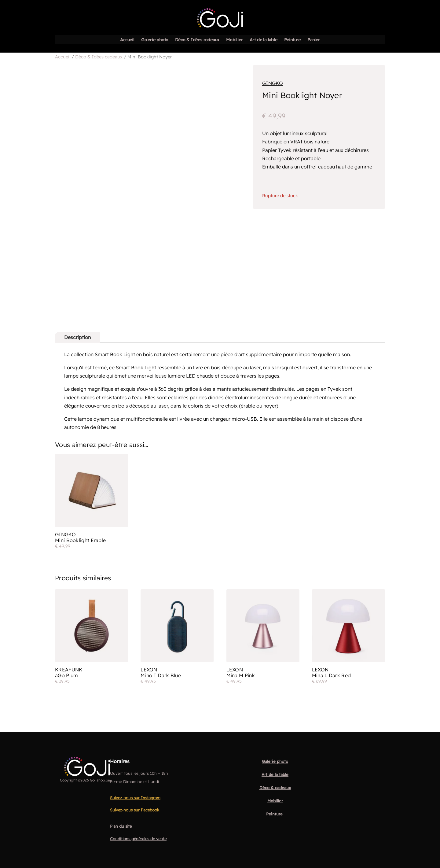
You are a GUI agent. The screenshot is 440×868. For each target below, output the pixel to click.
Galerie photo (155, 40)
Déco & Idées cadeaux (197, 40)
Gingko (273, 83)
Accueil (127, 40)
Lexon (149, 670)
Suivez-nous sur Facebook (135, 810)
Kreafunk (69, 670)
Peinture (292, 40)
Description (77, 337)
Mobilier (234, 40)
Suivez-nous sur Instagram (135, 798)
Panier (314, 40)
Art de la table (264, 40)
